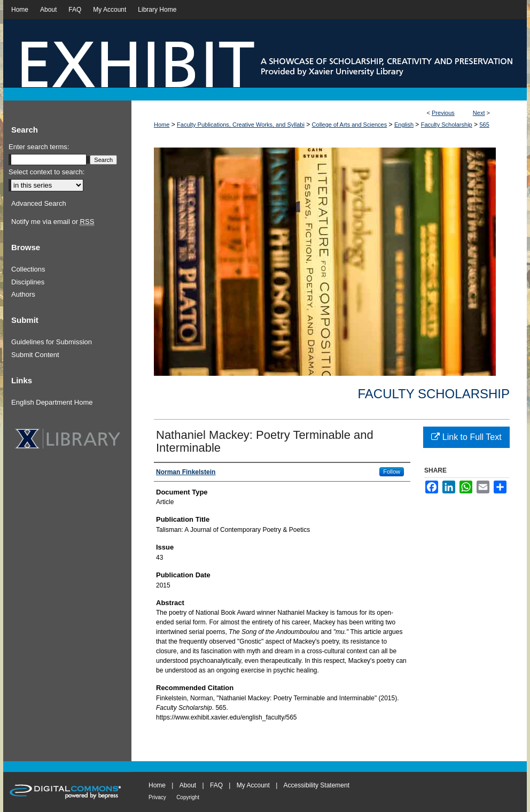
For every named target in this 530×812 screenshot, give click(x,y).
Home (162, 125)
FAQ (216, 785)
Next (479, 113)
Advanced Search (39, 203)
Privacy (157, 797)
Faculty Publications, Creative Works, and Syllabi (241, 125)
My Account (253, 785)
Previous (443, 113)
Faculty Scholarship (447, 125)
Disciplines (28, 282)
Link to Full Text (466, 437)
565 (484, 125)
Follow (392, 471)
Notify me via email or (53, 222)
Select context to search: (46, 172)
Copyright (188, 797)
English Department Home (52, 402)
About (188, 785)
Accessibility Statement (317, 785)
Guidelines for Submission (52, 342)
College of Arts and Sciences (350, 125)
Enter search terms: (39, 147)
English (404, 125)
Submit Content (35, 355)
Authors (23, 294)
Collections (28, 269)
